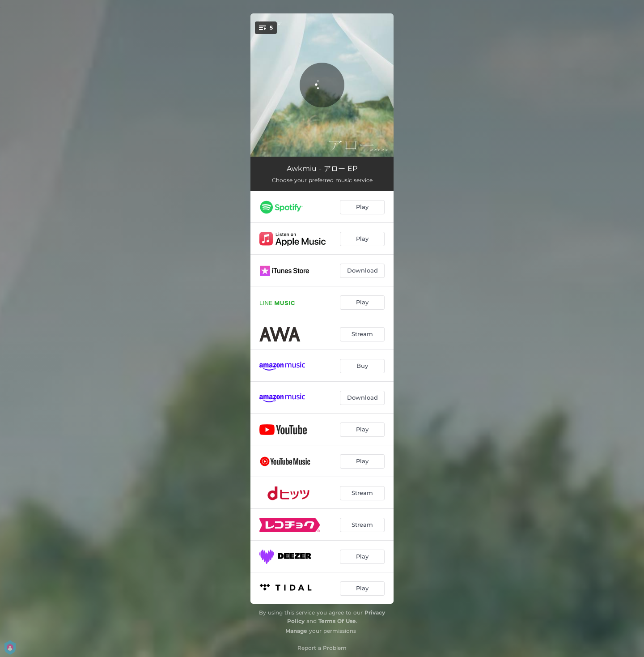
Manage (296, 631)
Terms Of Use (337, 621)
